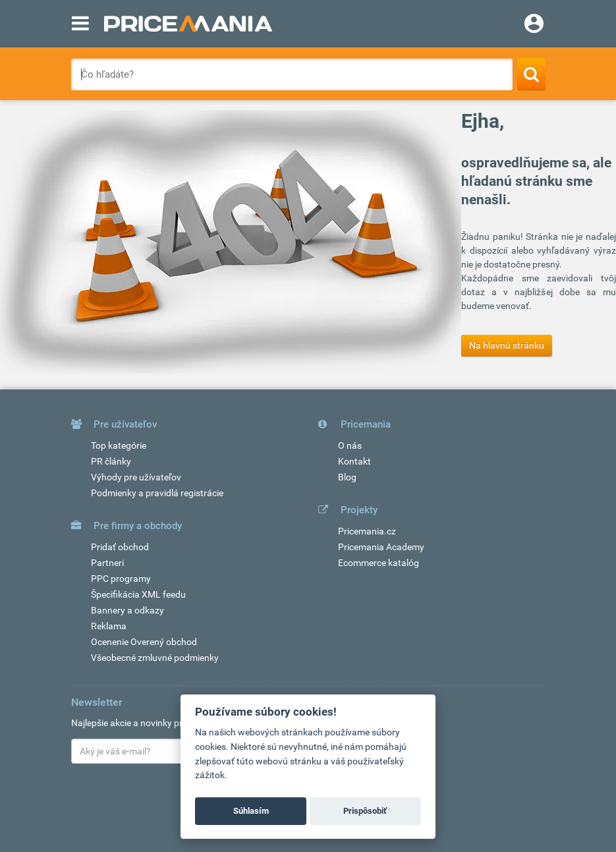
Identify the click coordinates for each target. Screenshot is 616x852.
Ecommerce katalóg (378, 563)
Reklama (109, 626)
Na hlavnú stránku (507, 345)
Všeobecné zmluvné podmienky (155, 658)
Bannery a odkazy (127, 610)
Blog (347, 477)
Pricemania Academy (381, 547)
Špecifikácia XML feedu (138, 594)
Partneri (107, 563)
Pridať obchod (120, 547)
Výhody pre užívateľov (136, 477)
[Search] (531, 74)
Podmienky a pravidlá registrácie (157, 493)
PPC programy (121, 579)
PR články (111, 461)
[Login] (534, 25)
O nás (350, 445)
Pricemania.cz (367, 531)
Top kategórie (119, 445)
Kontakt (354, 461)
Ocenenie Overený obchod (144, 642)
